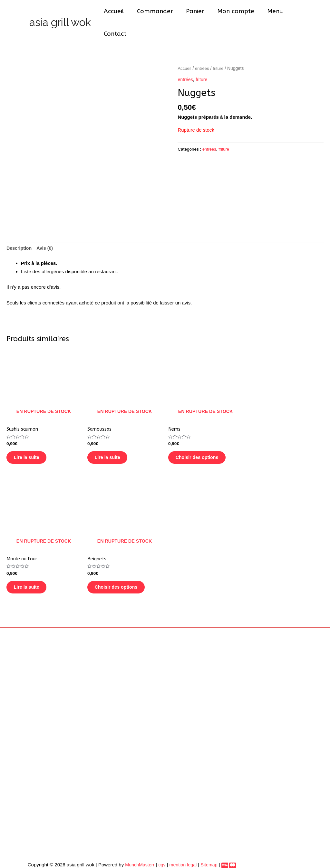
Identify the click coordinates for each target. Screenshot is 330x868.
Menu (275, 14)
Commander (157, 14)
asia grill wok (60, 14)
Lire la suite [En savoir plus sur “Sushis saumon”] (33, 443)
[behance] (225, 858)
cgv (159, 857)
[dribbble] (233, 858)
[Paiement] (220, 858)
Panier (196, 14)
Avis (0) (47, 231)
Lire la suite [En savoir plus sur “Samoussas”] (114, 443)
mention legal (181, 857)
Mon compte (236, 14)
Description (20, 231)
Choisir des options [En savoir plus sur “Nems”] (204, 443)
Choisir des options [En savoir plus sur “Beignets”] (123, 578)
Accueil (116, 14)
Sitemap (209, 857)
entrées (203, 51)
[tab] (20, 231)
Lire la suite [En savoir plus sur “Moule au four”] (33, 578)
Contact (306, 14)
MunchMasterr (136, 857)
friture (220, 51)
